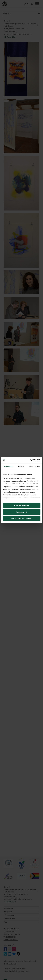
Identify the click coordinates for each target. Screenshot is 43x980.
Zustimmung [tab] (8, 466)
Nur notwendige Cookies (22, 518)
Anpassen (22, 512)
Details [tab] (21, 466)
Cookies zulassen (22, 505)
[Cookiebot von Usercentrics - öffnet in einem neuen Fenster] (31, 460)
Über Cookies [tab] (35, 466)
